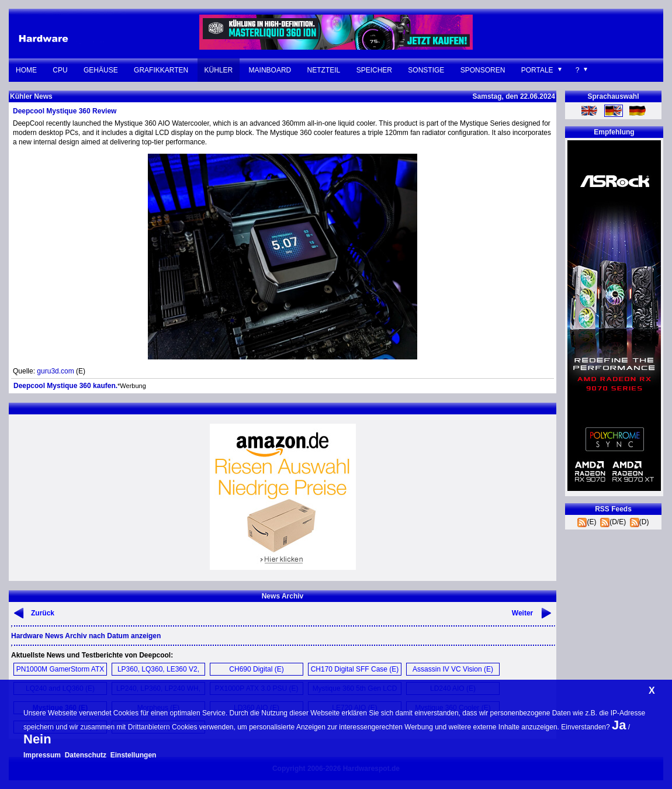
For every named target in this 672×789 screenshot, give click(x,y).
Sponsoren (483, 70)
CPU (60, 70)
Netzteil (324, 70)
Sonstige (426, 70)
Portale (537, 70)
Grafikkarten (161, 70)
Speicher (374, 70)
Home (26, 70)
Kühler (219, 70)
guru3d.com (55, 371)
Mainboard (270, 70)
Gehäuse (101, 70)
